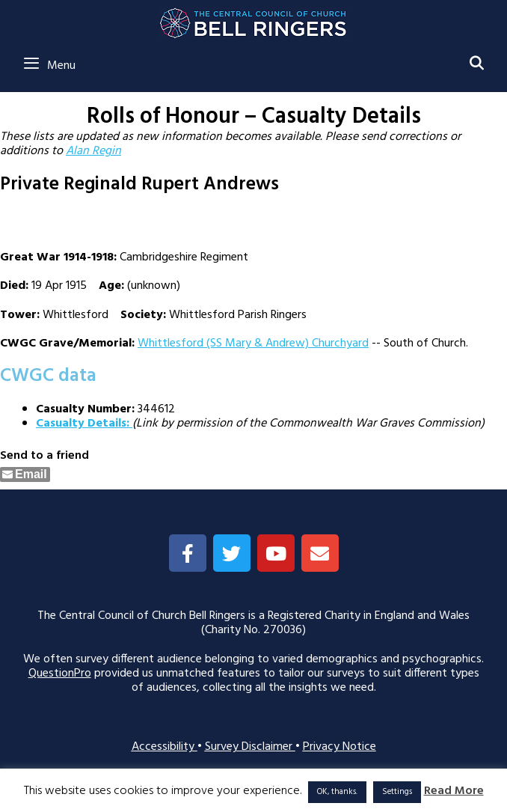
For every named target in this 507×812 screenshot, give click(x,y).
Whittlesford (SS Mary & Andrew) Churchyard (253, 344)
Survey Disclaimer (250, 747)
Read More (454, 791)
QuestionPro (60, 674)
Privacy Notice (339, 747)
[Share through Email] (25, 474)
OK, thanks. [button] (337, 792)
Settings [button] (397, 792)
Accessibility (165, 747)
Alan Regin (93, 151)
